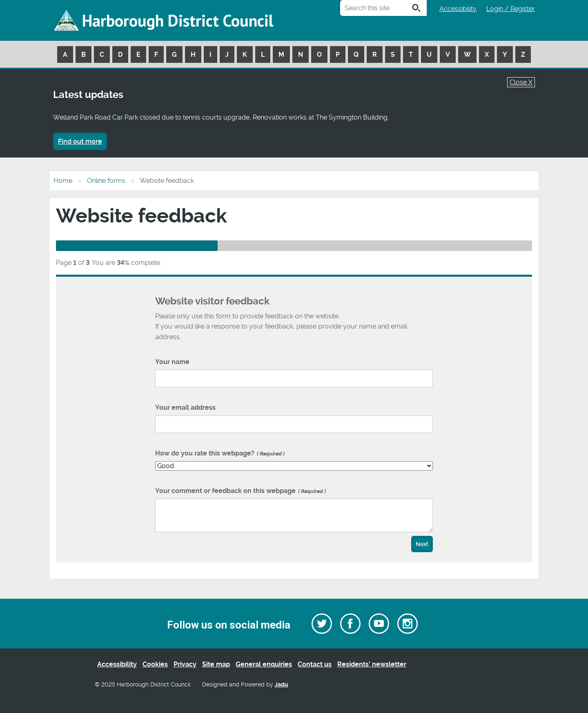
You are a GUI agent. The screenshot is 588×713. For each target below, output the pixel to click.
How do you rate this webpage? (220, 453)
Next (422, 544)
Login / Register (511, 9)
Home (63, 181)
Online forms (106, 181)
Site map (216, 664)
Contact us (315, 664)
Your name (172, 362)
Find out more (80, 141)
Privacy (185, 664)
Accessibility (458, 9)
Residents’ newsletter (372, 664)
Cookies (155, 664)
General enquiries (264, 664)
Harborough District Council (178, 20)
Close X (521, 82)
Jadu (282, 685)
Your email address (185, 408)
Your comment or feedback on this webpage (241, 491)
